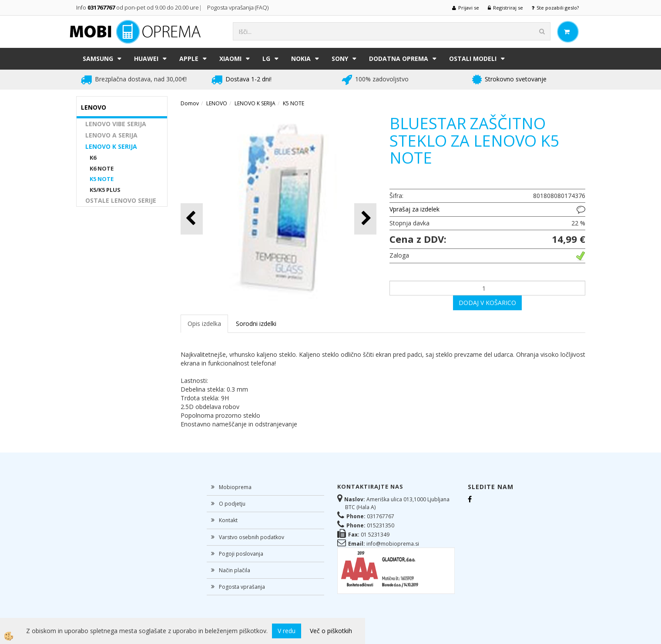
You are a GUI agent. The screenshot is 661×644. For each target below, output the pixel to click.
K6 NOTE (102, 168)
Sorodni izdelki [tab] (256, 324)
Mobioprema (235, 487)
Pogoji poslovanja (241, 554)
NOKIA (301, 59)
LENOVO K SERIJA (111, 146)
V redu (287, 631)
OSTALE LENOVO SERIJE (121, 200)
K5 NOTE (102, 179)
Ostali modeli (473, 59)
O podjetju (232, 504)
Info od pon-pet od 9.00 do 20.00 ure (138, 7)
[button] (365, 219)
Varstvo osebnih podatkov (252, 537)
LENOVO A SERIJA (111, 135)
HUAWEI (146, 59)
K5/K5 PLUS (105, 190)
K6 (93, 158)
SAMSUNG (98, 59)
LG (266, 59)
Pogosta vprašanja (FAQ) (238, 7)
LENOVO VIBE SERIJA (116, 124)
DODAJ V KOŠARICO (487, 303)
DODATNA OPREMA (399, 59)
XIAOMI (230, 59)
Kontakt (228, 520)
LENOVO (217, 103)
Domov (190, 103)
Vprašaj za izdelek (414, 209)
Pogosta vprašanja (242, 587)
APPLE (189, 59)
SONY (340, 59)
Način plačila (235, 570)
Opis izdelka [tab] (204, 324)
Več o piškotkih (331, 631)
